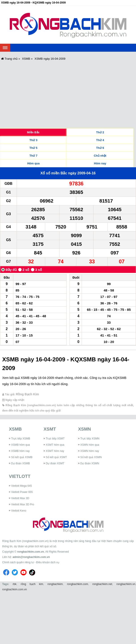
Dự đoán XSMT (55, 463)
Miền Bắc (33, 132)
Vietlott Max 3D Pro (23, 504)
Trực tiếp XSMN (90, 439)
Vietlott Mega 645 (21, 486)
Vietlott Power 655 (22, 492)
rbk (15, 584)
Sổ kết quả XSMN (91, 457)
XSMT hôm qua (55, 445)
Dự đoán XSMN (90, 463)
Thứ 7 (33, 156)
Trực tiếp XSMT (55, 439)
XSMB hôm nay (20, 451)
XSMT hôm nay (55, 451)
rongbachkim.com (78, 584)
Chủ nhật (100, 156)
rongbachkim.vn (126, 584)
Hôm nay (100, 163)
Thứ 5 (33, 148)
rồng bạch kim (32, 584)
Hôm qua (33, 163)
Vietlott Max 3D (20, 498)
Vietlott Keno (19, 511)
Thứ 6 (100, 148)
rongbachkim (55, 584)
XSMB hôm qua (20, 445)
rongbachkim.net (102, 584)
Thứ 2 (100, 132)
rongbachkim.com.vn (31, 552)
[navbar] (5, 48)
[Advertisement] (68, 94)
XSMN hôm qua (90, 445)
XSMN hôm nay (90, 451)
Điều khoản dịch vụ (48, 562)
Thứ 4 (100, 140)
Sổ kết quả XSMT (56, 457)
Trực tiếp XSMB (21, 439)
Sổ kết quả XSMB (22, 457)
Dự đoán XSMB (20, 463)
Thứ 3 (33, 140)
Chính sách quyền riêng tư (18, 562)
